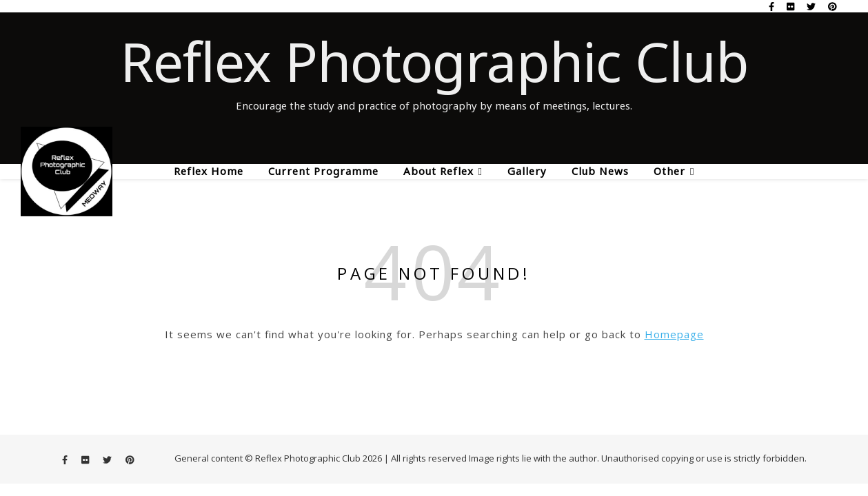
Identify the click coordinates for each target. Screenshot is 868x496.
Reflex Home (209, 171)
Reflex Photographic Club (434, 62)
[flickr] (791, 6)
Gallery (527, 171)
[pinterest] (832, 6)
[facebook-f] (773, 6)
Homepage (674, 334)
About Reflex (438, 171)
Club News (600, 171)
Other (669, 171)
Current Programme (323, 171)
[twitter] (812, 6)
